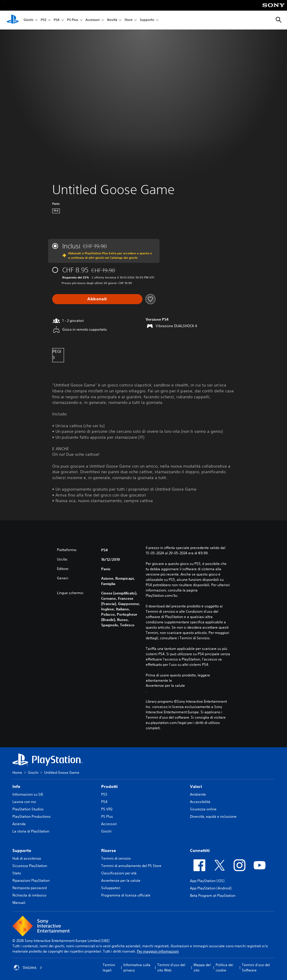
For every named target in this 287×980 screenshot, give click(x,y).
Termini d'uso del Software (256, 967)
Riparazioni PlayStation (31, 880)
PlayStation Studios (28, 809)
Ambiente (198, 794)
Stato (17, 873)
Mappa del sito (202, 967)
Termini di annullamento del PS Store (131, 866)
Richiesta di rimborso (29, 895)
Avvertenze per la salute (165, 686)
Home (17, 772)
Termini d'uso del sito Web (171, 967)
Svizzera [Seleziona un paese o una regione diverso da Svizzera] (28, 968)
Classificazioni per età (119, 873)
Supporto (147, 20)
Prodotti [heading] (109, 786)
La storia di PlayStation (31, 831)
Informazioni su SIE (28, 794)
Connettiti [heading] (200, 850)
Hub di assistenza (27, 858)
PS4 (57, 20)
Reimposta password (29, 888)
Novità (112, 20)
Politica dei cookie (224, 967)
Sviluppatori (111, 888)
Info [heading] (16, 786)
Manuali (19, 903)
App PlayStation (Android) (211, 888)
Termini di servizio (116, 858)
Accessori (93, 20)
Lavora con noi (24, 802)
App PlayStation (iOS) (207, 881)
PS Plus (73, 20)
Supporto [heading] (22, 850)
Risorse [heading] (109, 850)
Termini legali (109, 967)
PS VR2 (107, 809)
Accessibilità (200, 802)
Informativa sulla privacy (137, 967)
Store (128, 20)
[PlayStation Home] (13, 20)
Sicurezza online (203, 809)
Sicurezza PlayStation (30, 866)
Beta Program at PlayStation (213, 895)
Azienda (19, 824)
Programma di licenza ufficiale (126, 895)
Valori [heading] (196, 786)
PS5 (44, 20)
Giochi (28, 20)
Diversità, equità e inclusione (213, 816)
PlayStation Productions (32, 816)
